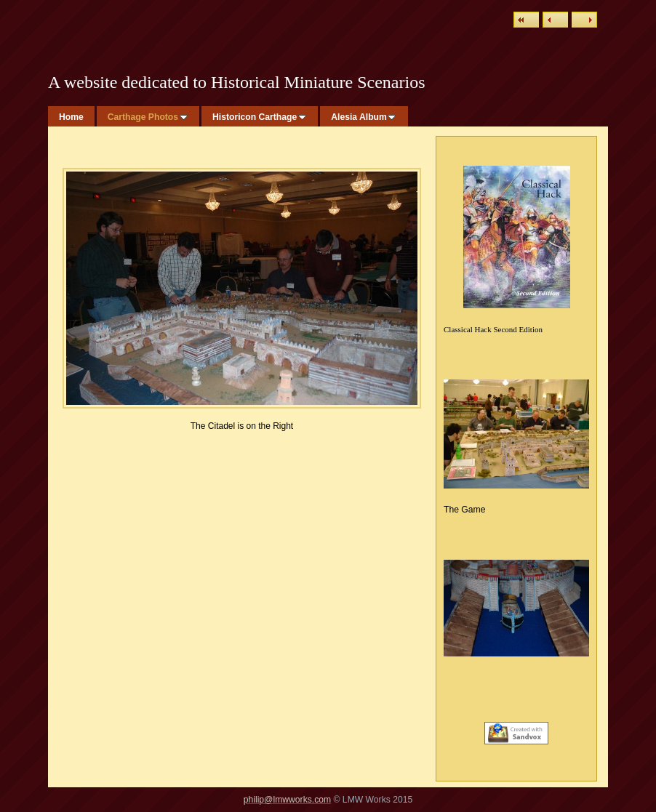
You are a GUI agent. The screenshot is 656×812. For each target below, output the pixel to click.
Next (584, 20)
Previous (555, 20)
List (526, 20)
